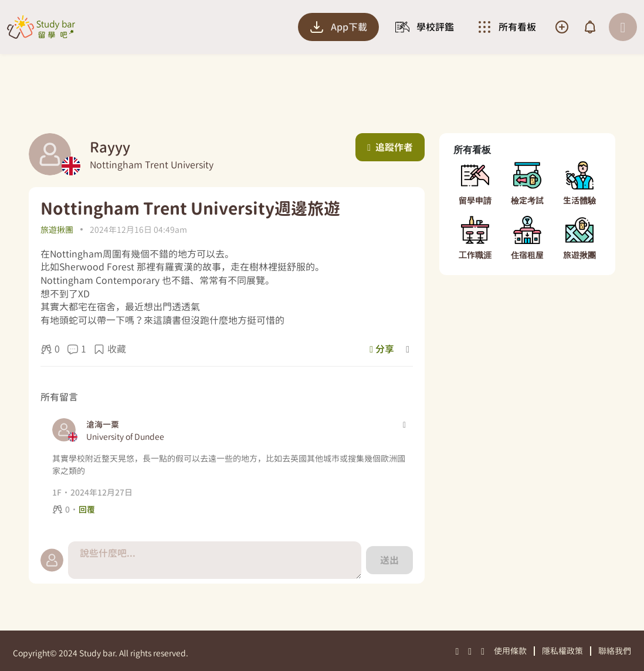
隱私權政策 (562, 651)
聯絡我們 (615, 651)
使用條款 (510, 651)
